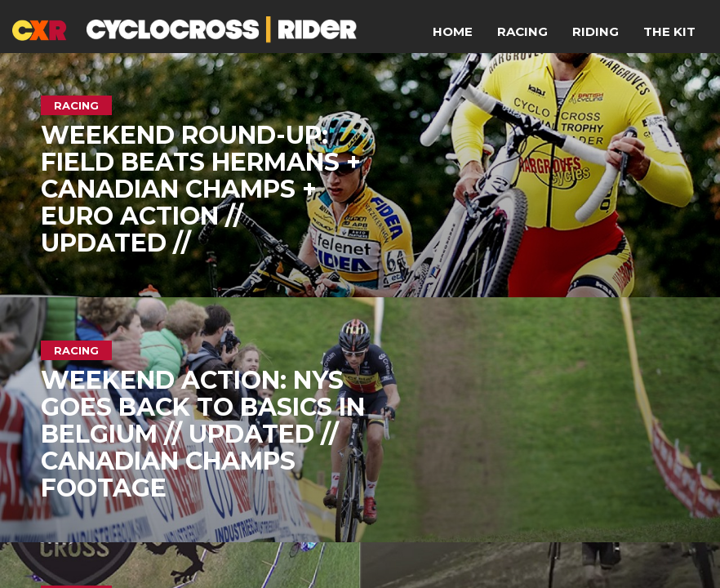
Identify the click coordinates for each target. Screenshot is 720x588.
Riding (596, 31)
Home (453, 31)
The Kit (669, 31)
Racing (522, 31)
